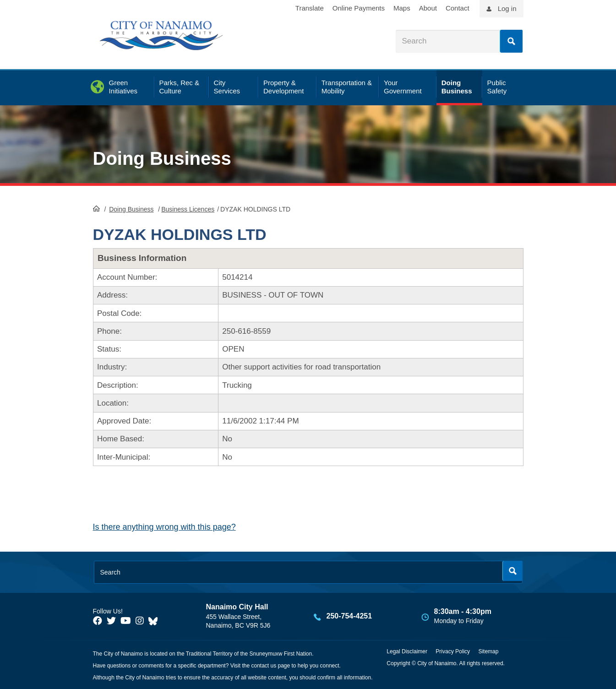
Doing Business (162, 158)
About (428, 8)
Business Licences (188, 209)
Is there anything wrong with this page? (164, 527)
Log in (507, 8)
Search (511, 41)
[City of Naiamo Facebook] (98, 621)
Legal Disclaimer (407, 651)
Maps (402, 8)
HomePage (96, 208)
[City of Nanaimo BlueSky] (155, 621)
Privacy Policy (453, 651)
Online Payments (359, 8)
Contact (458, 8)
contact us (264, 666)
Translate (310, 8)
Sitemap (488, 651)
